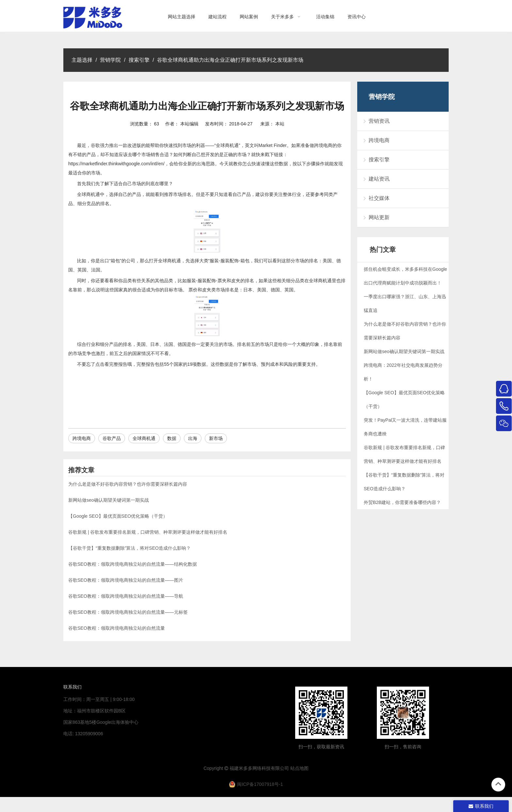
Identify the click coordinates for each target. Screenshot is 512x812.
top (498, 784)
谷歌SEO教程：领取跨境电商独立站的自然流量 (117, 628)
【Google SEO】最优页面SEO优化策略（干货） (118, 516)
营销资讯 (379, 121)
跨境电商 (82, 438)
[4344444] (403, 713)
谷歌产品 (112, 438)
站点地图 (299, 768)
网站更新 (379, 217)
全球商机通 (144, 438)
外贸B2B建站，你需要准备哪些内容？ (402, 502)
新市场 (216, 438)
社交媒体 (379, 198)
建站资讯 (379, 179)
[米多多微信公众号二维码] (321, 713)
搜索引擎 (379, 160)
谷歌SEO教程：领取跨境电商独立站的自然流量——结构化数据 (133, 564)
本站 (280, 124)
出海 (193, 438)
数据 (172, 438)
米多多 (246, 768)
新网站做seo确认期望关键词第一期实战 (109, 500)
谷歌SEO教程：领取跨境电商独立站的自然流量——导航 (126, 596)
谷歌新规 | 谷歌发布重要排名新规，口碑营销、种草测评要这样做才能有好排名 (148, 532)
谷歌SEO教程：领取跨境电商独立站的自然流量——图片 (126, 580)
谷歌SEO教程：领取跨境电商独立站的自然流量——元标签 (128, 612)
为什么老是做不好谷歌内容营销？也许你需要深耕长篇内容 (128, 484)
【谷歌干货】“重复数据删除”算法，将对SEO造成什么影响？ (129, 548)
